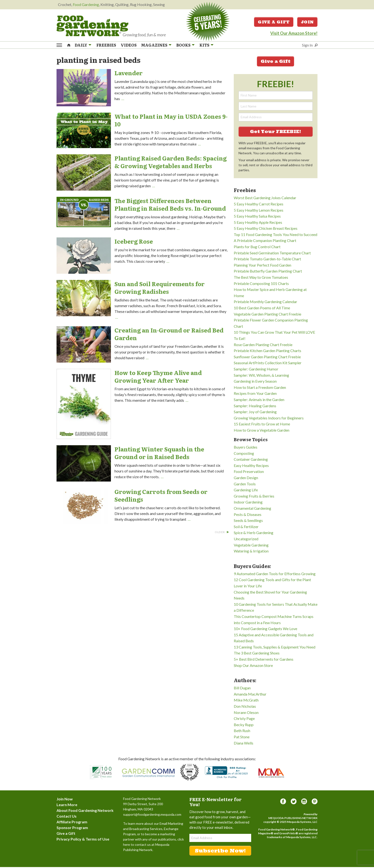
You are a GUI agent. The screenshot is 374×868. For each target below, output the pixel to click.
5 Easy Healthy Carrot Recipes (259, 205)
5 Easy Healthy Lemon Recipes (259, 211)
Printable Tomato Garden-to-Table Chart (267, 260)
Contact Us (67, 817)
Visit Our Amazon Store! (294, 34)
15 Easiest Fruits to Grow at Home (262, 425)
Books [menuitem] (183, 45)
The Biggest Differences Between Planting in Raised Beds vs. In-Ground (170, 205)
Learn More (67, 806)
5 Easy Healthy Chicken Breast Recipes (266, 229)
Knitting (107, 4)
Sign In (307, 46)
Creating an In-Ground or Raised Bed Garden (169, 335)
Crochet (65, 4)
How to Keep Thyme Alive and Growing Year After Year (158, 377)
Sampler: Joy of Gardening (255, 413)
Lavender (129, 74)
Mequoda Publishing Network (293, 819)
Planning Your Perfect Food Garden (262, 266)
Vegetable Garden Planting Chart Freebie (268, 315)
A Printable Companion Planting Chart (265, 242)
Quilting (122, 4)
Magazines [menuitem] (154, 45)
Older (222, 533)
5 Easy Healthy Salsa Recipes (257, 217)
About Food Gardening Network (85, 811)
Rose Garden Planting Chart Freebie (263, 346)
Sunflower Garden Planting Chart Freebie (267, 358)
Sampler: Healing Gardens (255, 407)
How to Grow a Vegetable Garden (262, 431)
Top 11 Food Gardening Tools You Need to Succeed (275, 235)
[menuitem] (69, 45)
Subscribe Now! (220, 852)
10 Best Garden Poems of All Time (262, 309)
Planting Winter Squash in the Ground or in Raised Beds (159, 454)
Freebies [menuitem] (106, 45)
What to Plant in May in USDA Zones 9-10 (171, 121)
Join (307, 22)
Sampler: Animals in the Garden (259, 400)
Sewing (159, 4)
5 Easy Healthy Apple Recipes (258, 223)
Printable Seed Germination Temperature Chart (272, 254)
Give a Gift (274, 22)
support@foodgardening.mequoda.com (152, 815)
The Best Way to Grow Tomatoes (261, 278)
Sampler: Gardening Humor (256, 370)
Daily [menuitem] (81, 45)
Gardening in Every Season (255, 382)
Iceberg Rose (134, 242)
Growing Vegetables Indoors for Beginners (269, 419)
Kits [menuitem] (204, 45)
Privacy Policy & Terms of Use (83, 840)
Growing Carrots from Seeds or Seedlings (161, 496)
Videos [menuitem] (129, 45)
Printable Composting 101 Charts (261, 284)
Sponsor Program (72, 828)
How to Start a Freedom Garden (260, 388)
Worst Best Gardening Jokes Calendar (265, 199)
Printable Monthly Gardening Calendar (265, 303)
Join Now (65, 800)
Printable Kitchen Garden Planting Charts (268, 352)
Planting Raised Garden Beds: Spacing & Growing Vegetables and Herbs (171, 163)
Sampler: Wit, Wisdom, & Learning (261, 376)
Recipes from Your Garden (255, 394)
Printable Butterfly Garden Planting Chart (268, 272)
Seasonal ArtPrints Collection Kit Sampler (268, 364)
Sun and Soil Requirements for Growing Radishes (160, 288)
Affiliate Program (72, 823)
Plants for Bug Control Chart (257, 248)
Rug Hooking (141, 4)
